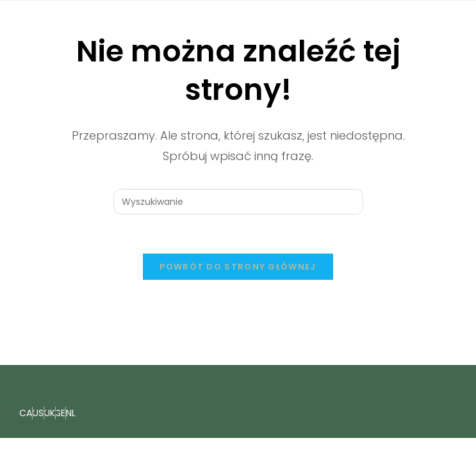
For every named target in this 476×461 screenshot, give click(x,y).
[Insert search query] (238, 202)
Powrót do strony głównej (238, 267)
